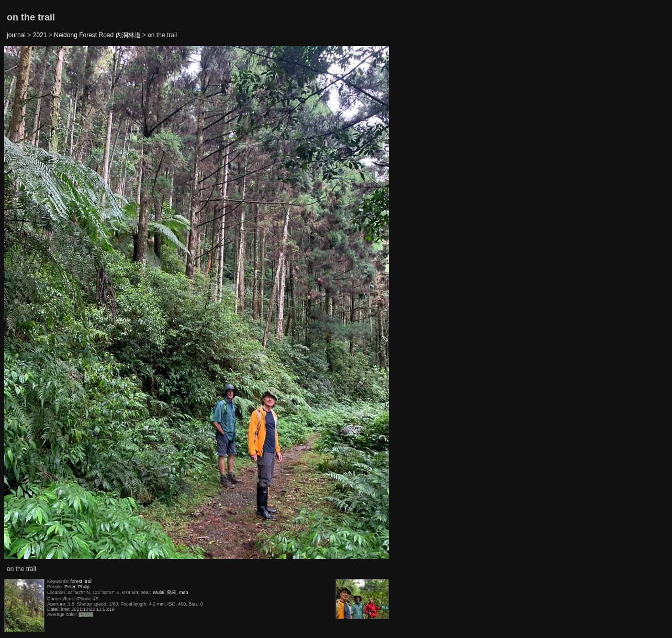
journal (16, 35)
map (184, 592)
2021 (40, 35)
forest (77, 581)
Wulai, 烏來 (165, 592)
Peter (70, 587)
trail (89, 581)
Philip (84, 587)
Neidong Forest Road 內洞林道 (97, 35)
